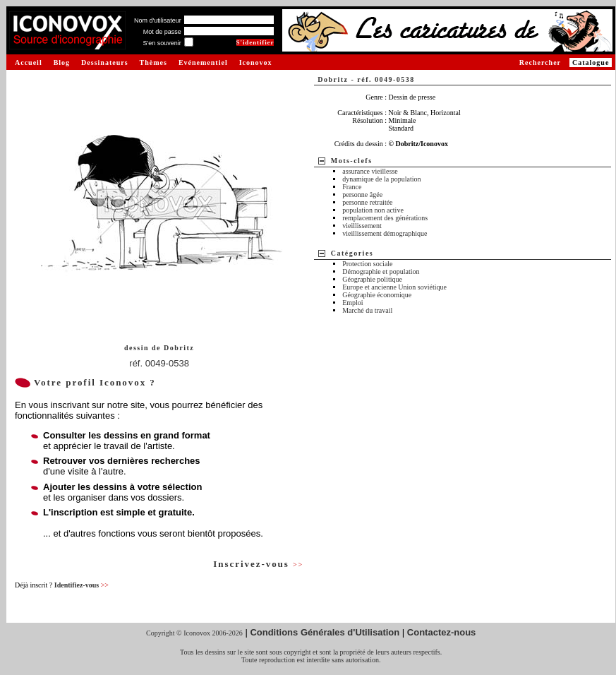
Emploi (352, 303)
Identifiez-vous (81, 585)
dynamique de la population (381, 179)
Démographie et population (381, 271)
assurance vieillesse (370, 171)
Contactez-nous (442, 632)
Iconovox (256, 62)
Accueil (29, 62)
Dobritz (179, 348)
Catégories (352, 253)
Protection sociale (367, 264)
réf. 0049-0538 (159, 363)
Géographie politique (372, 279)
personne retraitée (367, 202)
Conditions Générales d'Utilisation (325, 632)
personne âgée (362, 195)
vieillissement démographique (385, 233)
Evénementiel (203, 62)
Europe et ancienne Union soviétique (394, 287)
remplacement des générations (385, 218)
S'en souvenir (162, 43)
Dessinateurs (104, 62)
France (352, 187)
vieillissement (362, 226)
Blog (62, 62)
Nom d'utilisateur (158, 20)
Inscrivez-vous (258, 564)
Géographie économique (377, 295)
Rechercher (540, 62)
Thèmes (153, 62)
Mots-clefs (352, 161)
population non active (373, 210)
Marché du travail (367, 310)
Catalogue (591, 62)
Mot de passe (162, 32)
